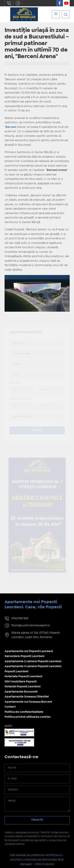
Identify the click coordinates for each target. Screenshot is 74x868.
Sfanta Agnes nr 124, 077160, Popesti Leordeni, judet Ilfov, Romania (36, 635)
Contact (10, 707)
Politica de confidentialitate (24, 712)
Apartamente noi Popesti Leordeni (29, 651)
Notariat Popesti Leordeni (22, 687)
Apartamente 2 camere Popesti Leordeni (33, 661)
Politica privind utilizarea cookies (28, 717)
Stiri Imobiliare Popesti (21, 682)
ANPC (8, 726)
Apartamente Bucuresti (21, 692)
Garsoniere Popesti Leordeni (24, 656)
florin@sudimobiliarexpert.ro (18, 3)
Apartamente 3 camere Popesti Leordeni (33, 666)
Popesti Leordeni (16, 672)
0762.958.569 (9, 3)
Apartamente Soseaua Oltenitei (27, 697)
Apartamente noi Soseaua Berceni (28, 702)
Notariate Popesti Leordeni (23, 676)
